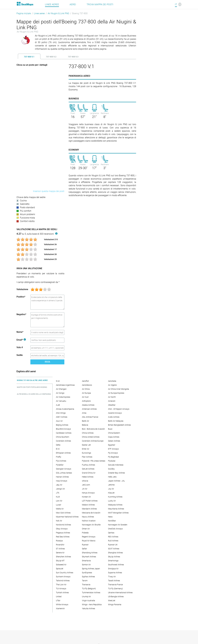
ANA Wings (61, 413)
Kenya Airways (88, 493)
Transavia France (115, 585)
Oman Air (86, 529)
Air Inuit (85, 397)
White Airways (62, 605)
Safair (84, 549)
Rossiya (59, 541)
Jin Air (85, 489)
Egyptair (112, 445)
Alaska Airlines (88, 405)
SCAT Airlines (114, 549)
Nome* (20, 332)
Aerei (73, 4)
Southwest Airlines (116, 565)
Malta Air (60, 509)
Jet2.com (86, 485)
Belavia (85, 425)
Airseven (112, 401)
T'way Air (112, 577)
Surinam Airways (63, 577)
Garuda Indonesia (116, 465)
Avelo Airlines (114, 417)
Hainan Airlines (62, 477)
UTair (58, 601)
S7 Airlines (60, 549)
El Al (58, 449)
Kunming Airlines (115, 497)
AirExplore (86, 401)
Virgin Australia (88, 601)
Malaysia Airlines (115, 505)
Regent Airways (89, 537)
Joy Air (111, 489)
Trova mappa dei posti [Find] (100, 4)
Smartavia (86, 561)
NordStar (112, 521)
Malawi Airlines (88, 505)
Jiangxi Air (60, 489)
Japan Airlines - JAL (116, 481)
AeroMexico (87, 385)
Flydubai (112, 461)
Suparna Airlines (115, 573)
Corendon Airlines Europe (93, 441)
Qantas (111, 533)
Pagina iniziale (24, 13)
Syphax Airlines (88, 577)
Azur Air (59, 421)
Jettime (111, 485)
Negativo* (21, 314)
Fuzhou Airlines (88, 465)
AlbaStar (112, 405)
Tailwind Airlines (63, 581)
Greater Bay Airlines (116, 473)
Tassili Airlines (114, 581)
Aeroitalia (112, 381)
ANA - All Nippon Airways (119, 409)
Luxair (59, 505)
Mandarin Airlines (89, 509)
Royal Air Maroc (89, 541)
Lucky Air (112, 501)
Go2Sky (111, 469)
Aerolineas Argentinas (65, 385)
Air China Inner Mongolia (119, 389)
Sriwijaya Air (113, 569)
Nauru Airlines (88, 517)
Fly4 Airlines (61, 461)
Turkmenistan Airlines (91, 593)
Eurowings (86, 453)
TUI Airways (61, 589)
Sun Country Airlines (65, 573)
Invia (47, 362)
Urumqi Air (86, 597)
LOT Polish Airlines (90, 501)
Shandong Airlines (90, 553)
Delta (58, 445)
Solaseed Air (61, 565)
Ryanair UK (113, 545)
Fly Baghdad (113, 457)
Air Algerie (112, 385)
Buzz (110, 429)
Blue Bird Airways (63, 429)
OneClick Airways (115, 529)
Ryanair (85, 545)
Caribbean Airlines (64, 433)
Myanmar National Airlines (67, 517)
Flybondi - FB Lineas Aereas (94, 461)
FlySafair (60, 465)
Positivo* (21, 297)
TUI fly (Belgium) (89, 589)
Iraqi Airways (62, 481)
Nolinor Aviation (89, 521)
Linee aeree (39, 13)
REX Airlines (113, 537)
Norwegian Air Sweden (118, 525)
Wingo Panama (115, 605)
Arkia (84, 413)
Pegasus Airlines (63, 533)
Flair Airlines (87, 457)
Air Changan (61, 389)
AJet (58, 405)
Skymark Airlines (89, 557)
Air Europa (86, 393)
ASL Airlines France (90, 417)
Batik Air (86, 421)
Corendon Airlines (63, 441)
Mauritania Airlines (116, 509)
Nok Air (59, 521)
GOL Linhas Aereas (64, 473)
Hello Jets (112, 477)
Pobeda (85, 533)
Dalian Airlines (114, 441)
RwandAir (60, 545)
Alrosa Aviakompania (65, 409)
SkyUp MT (60, 561)
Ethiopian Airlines (63, 453)
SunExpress (87, 573)
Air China (86, 389)
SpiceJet (60, 569)
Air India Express (63, 397)
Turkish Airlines (62, 593)
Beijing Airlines (62, 425)
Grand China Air (89, 473)
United (59, 597)
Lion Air (59, 501)
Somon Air (86, 565)
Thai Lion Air (61, 585)
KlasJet (111, 493)
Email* (21, 340)
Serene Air (60, 553)
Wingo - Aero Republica (92, 605)
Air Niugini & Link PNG (58, 13)
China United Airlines (91, 437)
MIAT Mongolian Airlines (118, 513)
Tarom (85, 581)
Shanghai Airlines (115, 553)
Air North (112, 397)
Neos (110, 517)
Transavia (86, 585)
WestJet (112, 601)
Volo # (20, 347)
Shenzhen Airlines (63, 557)
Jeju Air (59, 485)
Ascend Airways (115, 413)
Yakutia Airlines (88, 608)
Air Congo (60, 393)
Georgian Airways (64, 469)
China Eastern (114, 433)
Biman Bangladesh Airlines (119, 425)
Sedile (20, 355)
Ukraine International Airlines (120, 593)
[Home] (25, 4)
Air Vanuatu (61, 401)
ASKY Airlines (62, 417)
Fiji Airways (113, 453)
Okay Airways (62, 529)
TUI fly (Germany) (116, 589)
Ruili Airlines (113, 541)
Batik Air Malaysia (116, 421)
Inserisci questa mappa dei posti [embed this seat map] (49, 191)
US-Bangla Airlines (116, 597)
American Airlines (89, 409)
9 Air (58, 381)
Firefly (59, 457)
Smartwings (113, 561)
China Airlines (88, 433)
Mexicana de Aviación (91, 513)
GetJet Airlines (88, 469)
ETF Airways (113, 449)
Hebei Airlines (88, 477)
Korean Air (86, 497)
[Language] (178, 4)
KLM (58, 497)
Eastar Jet (86, 445)
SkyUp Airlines (114, 557)
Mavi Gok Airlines (63, 513)
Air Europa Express (116, 393)
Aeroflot (85, 381)
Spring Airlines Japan (91, 569)
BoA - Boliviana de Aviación (93, 429)
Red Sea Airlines (63, 537)
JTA (58, 493)
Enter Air (86, 449)
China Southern (63, 437)
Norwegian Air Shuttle (91, 525)
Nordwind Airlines (63, 525)
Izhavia (85, 481)
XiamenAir (60, 608)
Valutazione (22, 289)
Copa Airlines (114, 437)
